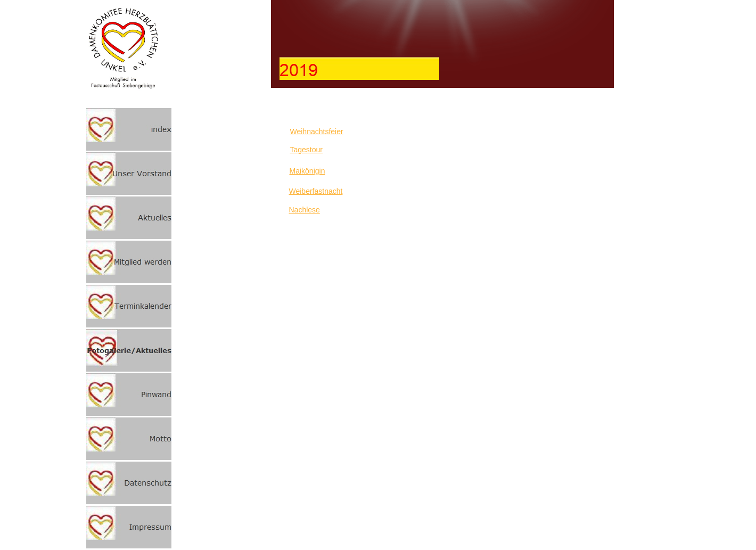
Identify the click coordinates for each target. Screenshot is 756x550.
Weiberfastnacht (316, 191)
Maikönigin (307, 171)
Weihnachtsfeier (317, 132)
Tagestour (306, 150)
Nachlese (305, 210)
